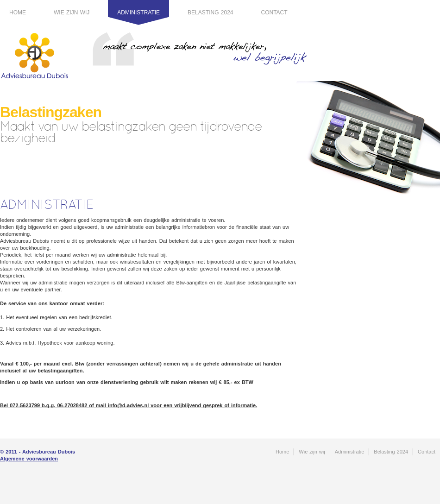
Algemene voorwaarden (29, 459)
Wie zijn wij (72, 13)
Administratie (138, 13)
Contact (274, 13)
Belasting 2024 (210, 13)
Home (18, 13)
